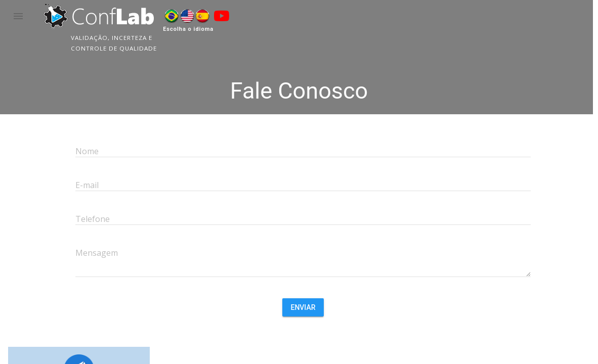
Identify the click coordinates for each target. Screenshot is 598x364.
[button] (18, 16)
